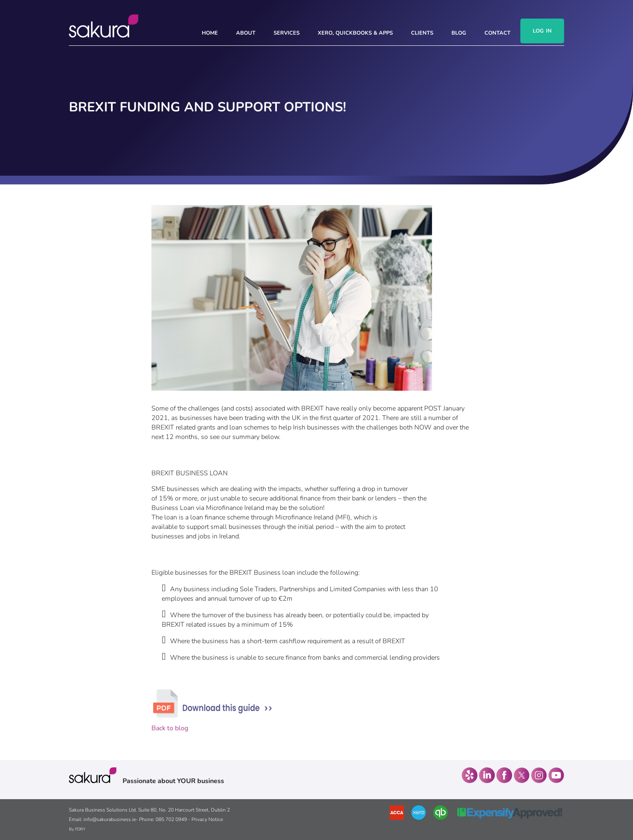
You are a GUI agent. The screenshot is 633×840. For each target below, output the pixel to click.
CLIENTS (422, 33)
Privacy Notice (207, 819)
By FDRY (77, 829)
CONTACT (497, 33)
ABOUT (246, 33)
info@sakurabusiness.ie (110, 819)
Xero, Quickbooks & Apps (355, 33)
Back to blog (170, 728)
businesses (196, 418)
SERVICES (287, 33)
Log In (542, 31)
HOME (210, 33)
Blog (459, 33)
